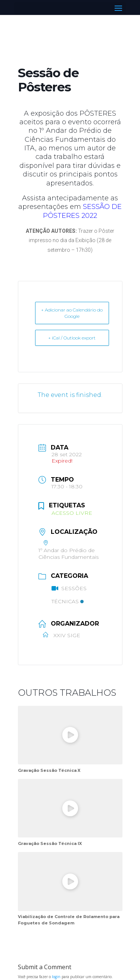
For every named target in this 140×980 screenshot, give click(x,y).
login (56, 977)
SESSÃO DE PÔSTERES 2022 (82, 211)
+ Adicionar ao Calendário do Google (72, 313)
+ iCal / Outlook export (72, 338)
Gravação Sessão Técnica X (49, 770)
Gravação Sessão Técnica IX (50, 843)
